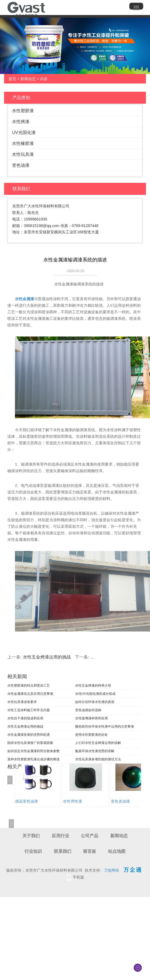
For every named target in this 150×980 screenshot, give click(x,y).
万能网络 (112, 870)
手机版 (78, 877)
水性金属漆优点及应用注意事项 (30, 694)
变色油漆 (21, 165)
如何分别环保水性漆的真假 (95, 702)
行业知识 (33, 851)
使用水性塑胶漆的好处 (91, 735)
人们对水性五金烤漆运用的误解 (98, 743)
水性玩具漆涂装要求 (22, 702)
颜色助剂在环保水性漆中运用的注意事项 (105, 726)
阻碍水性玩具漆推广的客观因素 (30, 743)
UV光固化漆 (24, 132)
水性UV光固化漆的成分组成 (95, 694)
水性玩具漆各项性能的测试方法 (98, 759)
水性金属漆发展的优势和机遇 (29, 735)
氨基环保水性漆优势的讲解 (95, 751)
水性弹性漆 (72, 801)
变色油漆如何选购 (88, 710)
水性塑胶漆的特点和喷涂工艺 (29, 686)
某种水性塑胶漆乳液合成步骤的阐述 (33, 759)
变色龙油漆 (120, 801)
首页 (12, 79)
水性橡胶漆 (23, 143)
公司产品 (90, 836)
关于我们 (31, 836)
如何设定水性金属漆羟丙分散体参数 (33, 751)
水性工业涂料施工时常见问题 (29, 710)
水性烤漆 (21, 122)
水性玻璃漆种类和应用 (91, 718)
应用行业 (60, 836)
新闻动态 (28, 79)
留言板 (90, 851)
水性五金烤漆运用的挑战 (47, 657)
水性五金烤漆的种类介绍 (93, 686)
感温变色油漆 (26, 801)
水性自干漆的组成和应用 (25, 718)
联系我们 (63, 851)
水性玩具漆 (23, 154)
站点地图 (117, 851)
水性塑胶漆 (23, 111)
